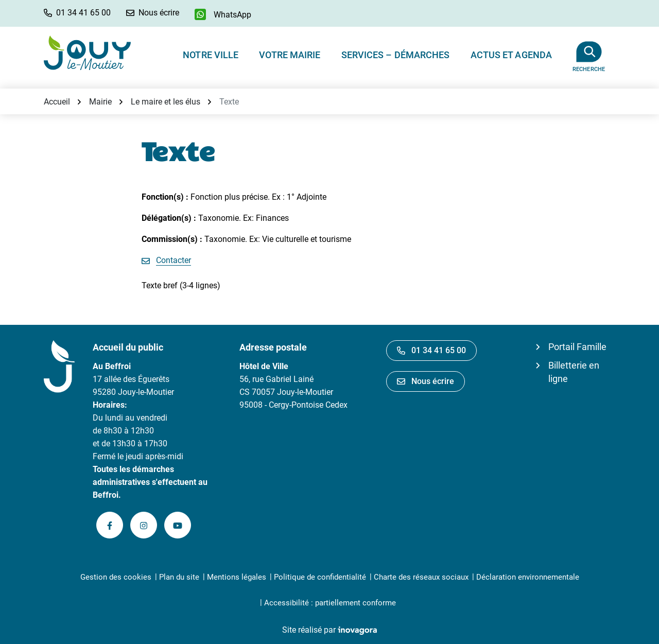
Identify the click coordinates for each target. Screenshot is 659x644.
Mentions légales (237, 577)
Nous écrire (426, 381)
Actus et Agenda (511, 55)
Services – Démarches (396, 55)
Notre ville (211, 55)
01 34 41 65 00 (431, 350)
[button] (77, 13)
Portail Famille (577, 347)
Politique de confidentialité (320, 577)
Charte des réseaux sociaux (421, 577)
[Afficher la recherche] (589, 53)
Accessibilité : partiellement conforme (330, 603)
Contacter (174, 260)
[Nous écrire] (153, 13)
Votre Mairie (290, 55)
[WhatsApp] (223, 14)
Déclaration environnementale (528, 577)
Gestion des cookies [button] (116, 577)
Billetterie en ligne (574, 372)
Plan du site (179, 577)
